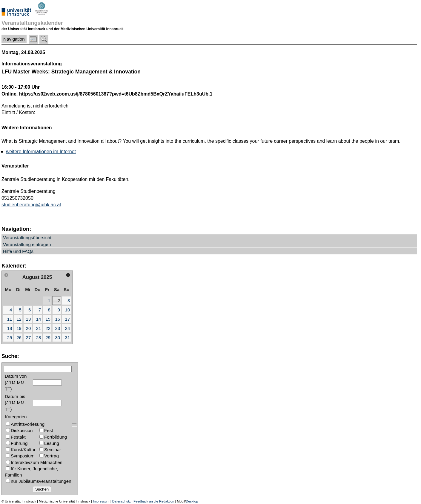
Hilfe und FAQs (18, 251)
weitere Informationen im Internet (41, 152)
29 (48, 338)
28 (39, 338)
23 (57, 328)
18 (10, 328)
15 (48, 319)
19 (19, 328)
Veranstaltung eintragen (27, 244)
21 (39, 328)
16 (57, 319)
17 (68, 319)
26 (19, 338)
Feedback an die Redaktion (154, 501)
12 (19, 319)
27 (29, 338)
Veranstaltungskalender (32, 23)
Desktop (192, 501)
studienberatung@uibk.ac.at (31, 205)
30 (57, 338)
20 (29, 328)
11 (10, 319)
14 (39, 319)
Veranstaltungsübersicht (27, 238)
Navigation (14, 39)
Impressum (101, 501)
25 (10, 338)
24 (68, 328)
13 (29, 319)
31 (68, 338)
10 (68, 310)
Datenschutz (122, 501)
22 (48, 328)
